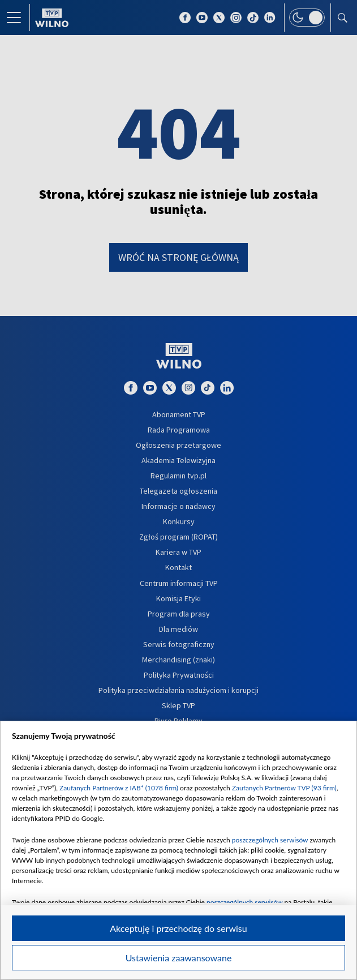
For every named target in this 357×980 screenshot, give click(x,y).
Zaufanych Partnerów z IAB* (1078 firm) (119, 788)
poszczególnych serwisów (270, 840)
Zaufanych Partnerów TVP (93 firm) (284, 788)
